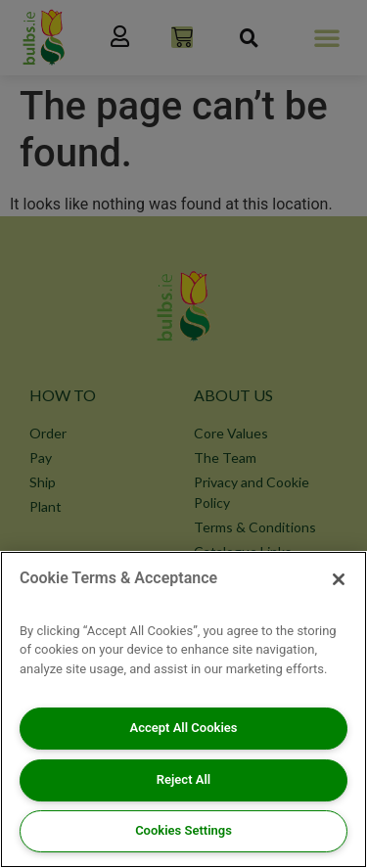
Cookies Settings (183, 830)
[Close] (339, 579)
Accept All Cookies (184, 728)
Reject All (183, 779)
